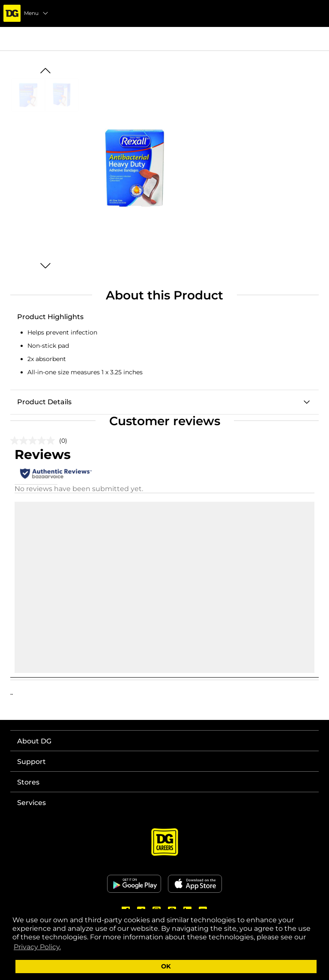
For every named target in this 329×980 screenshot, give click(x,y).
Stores (28, 782)
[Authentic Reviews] (56, 474)
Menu (36, 13)
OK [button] (166, 966)
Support (31, 762)
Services (31, 803)
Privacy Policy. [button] (37, 947)
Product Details (44, 402)
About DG (34, 741)
